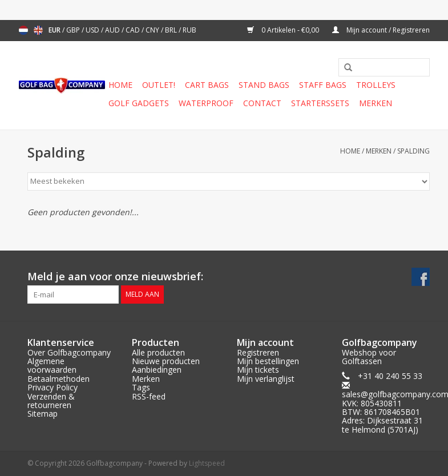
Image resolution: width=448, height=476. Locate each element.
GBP (74, 30)
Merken (376, 103)
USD (93, 30)
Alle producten (158, 352)
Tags (141, 387)
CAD (134, 30)
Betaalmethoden (58, 379)
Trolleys (376, 85)
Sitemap (43, 414)
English (38, 30)
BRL (172, 30)
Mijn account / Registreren (381, 30)
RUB (189, 30)
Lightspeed (207, 463)
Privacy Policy (53, 387)
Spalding (413, 151)
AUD (113, 30)
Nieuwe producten (166, 361)
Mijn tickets (258, 370)
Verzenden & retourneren (51, 401)
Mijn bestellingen (268, 361)
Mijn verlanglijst (266, 379)
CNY (153, 30)
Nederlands (23, 30)
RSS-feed (149, 396)
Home (120, 85)
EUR (55, 30)
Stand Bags (264, 85)
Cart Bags (207, 85)
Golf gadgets (139, 103)
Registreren (258, 352)
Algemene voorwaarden (52, 365)
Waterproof (206, 103)
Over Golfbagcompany (69, 352)
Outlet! (159, 85)
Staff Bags (323, 85)
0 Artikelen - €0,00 (284, 30)
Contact (262, 103)
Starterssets (320, 103)
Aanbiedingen (157, 370)
